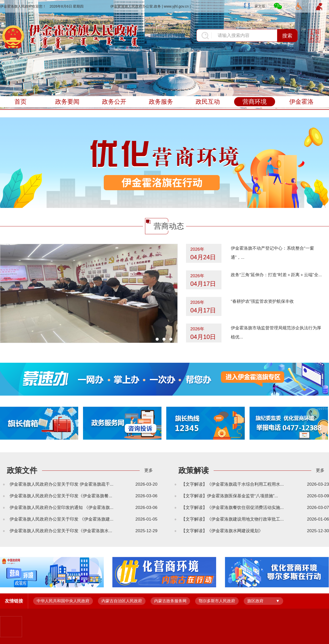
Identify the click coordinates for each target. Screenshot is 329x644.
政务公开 (114, 102)
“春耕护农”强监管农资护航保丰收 (262, 301)
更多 (149, 470)
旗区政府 (255, 601)
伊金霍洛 (301, 102)
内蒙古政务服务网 (170, 601)
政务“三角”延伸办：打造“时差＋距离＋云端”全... (276, 275)
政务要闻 (67, 102)
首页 (20, 102)
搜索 (287, 36)
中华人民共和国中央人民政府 (63, 601)
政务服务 (161, 102)
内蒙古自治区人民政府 (122, 601)
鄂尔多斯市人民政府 (217, 601)
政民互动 (208, 102)
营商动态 (169, 226)
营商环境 (255, 102)
